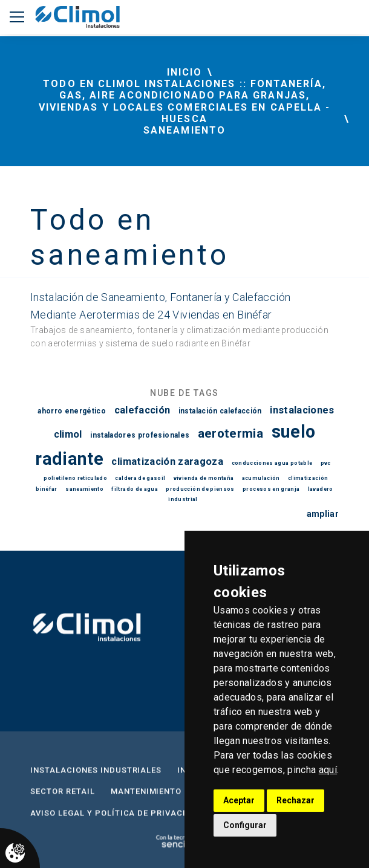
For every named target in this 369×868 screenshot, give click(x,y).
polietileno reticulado (75, 478)
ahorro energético (72, 411)
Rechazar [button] (296, 800)
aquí (328, 770)
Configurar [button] (245, 825)
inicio (184, 72)
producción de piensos (200, 489)
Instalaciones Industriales (96, 776)
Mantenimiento (146, 798)
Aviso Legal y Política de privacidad (117, 819)
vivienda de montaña (204, 478)
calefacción (142, 410)
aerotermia (231, 433)
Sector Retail (63, 798)
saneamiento (84, 489)
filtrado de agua (135, 489)
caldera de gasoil (140, 478)
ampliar (323, 514)
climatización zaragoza (167, 462)
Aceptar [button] (239, 800)
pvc (326, 463)
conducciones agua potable (272, 463)
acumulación (261, 478)
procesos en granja (271, 489)
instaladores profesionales (140, 435)
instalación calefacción (220, 411)
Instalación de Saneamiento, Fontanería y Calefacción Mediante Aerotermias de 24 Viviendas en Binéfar (160, 306)
